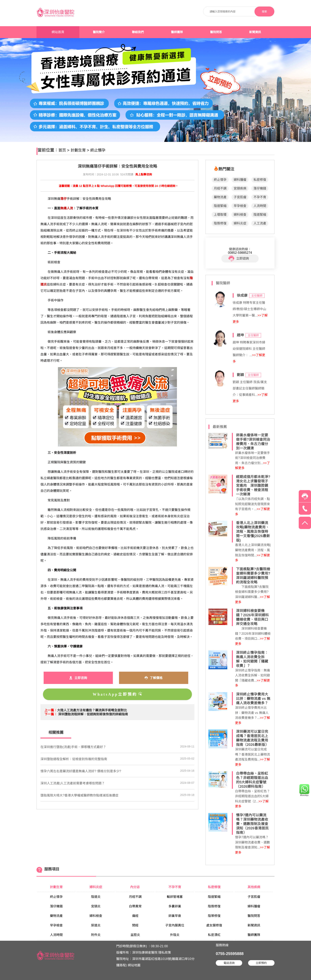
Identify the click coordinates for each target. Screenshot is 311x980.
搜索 (264, 12)
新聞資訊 (255, 32)
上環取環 (220, 215)
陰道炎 (96, 897)
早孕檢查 (240, 206)
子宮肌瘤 (240, 197)
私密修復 (260, 180)
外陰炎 (175, 935)
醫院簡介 (99, 32)
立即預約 (261, 963)
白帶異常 (135, 906)
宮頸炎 (96, 906)
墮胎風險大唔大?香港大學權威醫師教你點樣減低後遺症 (79, 795)
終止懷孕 (98, 150)
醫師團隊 (177, 32)
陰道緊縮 (220, 206)
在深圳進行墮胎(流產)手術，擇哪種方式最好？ (73, 747)
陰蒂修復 (214, 916)
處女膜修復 (214, 925)
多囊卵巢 (175, 906)
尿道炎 (96, 925)
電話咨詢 (229, 963)
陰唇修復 (220, 223)
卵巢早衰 (175, 916)
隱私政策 (165, 953)
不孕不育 (260, 197)
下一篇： (51, 714)
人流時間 (260, 206)
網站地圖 (134, 965)
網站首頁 (58, 32)
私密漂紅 (214, 935)
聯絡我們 (138, 32)
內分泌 (135, 887)
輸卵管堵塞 (175, 897)
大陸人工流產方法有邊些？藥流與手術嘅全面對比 (92, 710)
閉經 (135, 925)
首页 (62, 150)
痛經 (135, 916)
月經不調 (220, 188)
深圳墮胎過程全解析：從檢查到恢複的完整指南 (74, 759)
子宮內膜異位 (175, 925)
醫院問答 (216, 32)
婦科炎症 (240, 223)
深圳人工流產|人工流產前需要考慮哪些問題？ (73, 783)
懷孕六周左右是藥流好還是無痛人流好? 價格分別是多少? (81, 771)
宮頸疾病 (240, 188)
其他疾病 (254, 887)
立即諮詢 (239, 259)
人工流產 (260, 223)
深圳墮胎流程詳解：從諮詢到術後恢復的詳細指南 (93, 714)
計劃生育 (78, 150)
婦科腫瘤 (240, 180)
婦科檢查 (240, 215)
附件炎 (96, 935)
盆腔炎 (135, 935)
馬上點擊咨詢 (144, 174)
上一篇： (51, 710)
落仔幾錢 (260, 188)
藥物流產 (220, 197)
